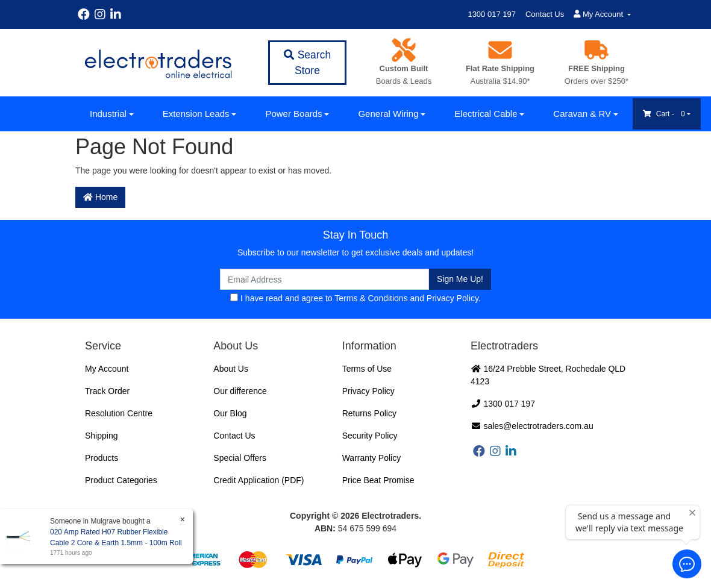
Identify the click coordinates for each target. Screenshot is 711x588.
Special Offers (240, 458)
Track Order (107, 391)
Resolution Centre (119, 413)
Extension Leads (196, 114)
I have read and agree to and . (355, 298)
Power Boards (293, 114)
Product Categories (121, 480)
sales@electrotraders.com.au (532, 426)
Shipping (102, 436)
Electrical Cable (486, 114)
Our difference (240, 391)
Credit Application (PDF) (258, 480)
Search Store (307, 63)
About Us (231, 369)
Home (100, 197)
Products (102, 458)
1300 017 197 (492, 14)
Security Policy (370, 436)
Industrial (108, 114)
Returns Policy (369, 413)
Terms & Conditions (371, 298)
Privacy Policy (453, 298)
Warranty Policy (372, 458)
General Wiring (388, 114)
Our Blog (230, 413)
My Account (107, 369)
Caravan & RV (582, 114)
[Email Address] (324, 279)
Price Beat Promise (378, 480)
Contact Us (545, 14)
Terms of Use (367, 369)
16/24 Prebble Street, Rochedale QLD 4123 (548, 375)
